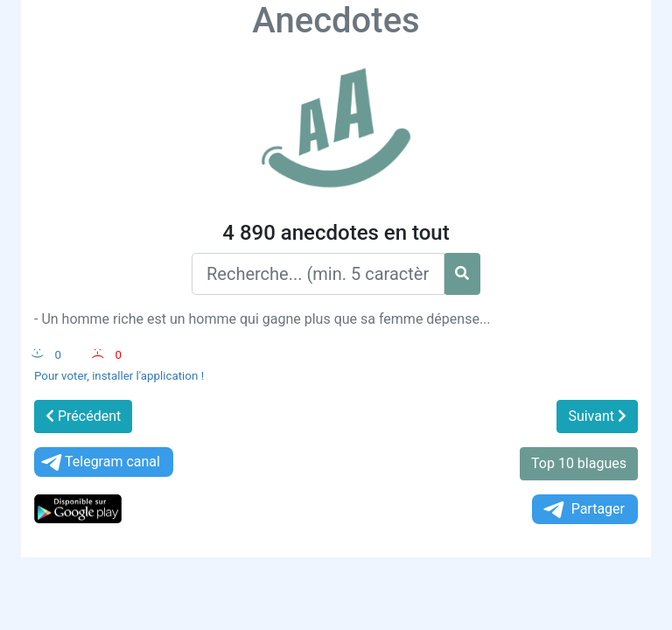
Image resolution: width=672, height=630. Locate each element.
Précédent (83, 416)
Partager (583, 510)
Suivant (597, 416)
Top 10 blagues (579, 463)
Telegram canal (99, 462)
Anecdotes (336, 21)
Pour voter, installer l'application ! (119, 376)
